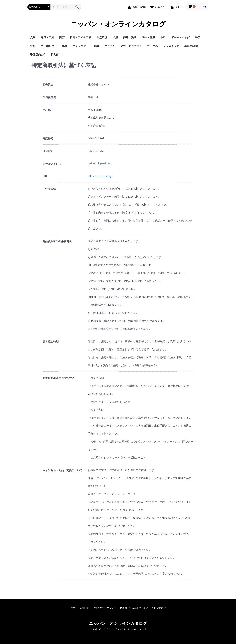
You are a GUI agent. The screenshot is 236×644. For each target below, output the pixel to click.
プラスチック (171, 46)
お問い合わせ (159, 608)
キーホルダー (49, 46)
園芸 (62, 37)
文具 (33, 37)
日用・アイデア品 (81, 37)
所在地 (47, 110)
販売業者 (48, 85)
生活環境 (102, 37)
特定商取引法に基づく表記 (134, 608)
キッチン (110, 46)
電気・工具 (47, 37)
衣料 (163, 37)
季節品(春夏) (192, 46)
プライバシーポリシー (104, 608)
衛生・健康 (148, 37)
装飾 (33, 46)
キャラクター (81, 46)
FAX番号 (48, 151)
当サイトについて (79, 608)
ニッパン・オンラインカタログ (118, 24)
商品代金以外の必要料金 (57, 241)
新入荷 (55, 55)
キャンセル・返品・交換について (62, 470)
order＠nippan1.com (100, 164)
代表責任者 (49, 97)
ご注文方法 (49, 189)
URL (45, 176)
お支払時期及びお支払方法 (59, 378)
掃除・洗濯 (130, 37)
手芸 (198, 37)
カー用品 (152, 46)
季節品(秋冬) (38, 55)
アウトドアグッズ (131, 46)
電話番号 (48, 138)
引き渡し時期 (51, 342)
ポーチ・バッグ (180, 37)
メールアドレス (52, 164)
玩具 (97, 46)
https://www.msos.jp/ (101, 176)
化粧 (65, 46)
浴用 (115, 37)
